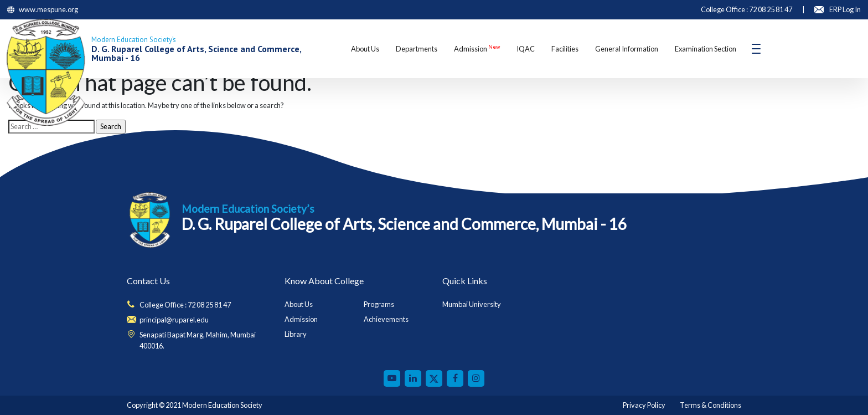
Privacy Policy (644, 405)
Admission (477, 48)
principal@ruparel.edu (174, 320)
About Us (365, 49)
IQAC (526, 49)
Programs (379, 304)
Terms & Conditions (711, 405)
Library (296, 334)
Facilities (565, 49)
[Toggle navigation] (756, 49)
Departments (417, 49)
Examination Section (706, 49)
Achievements (386, 319)
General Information (627, 49)
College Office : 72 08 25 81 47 (185, 305)
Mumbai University (472, 304)
